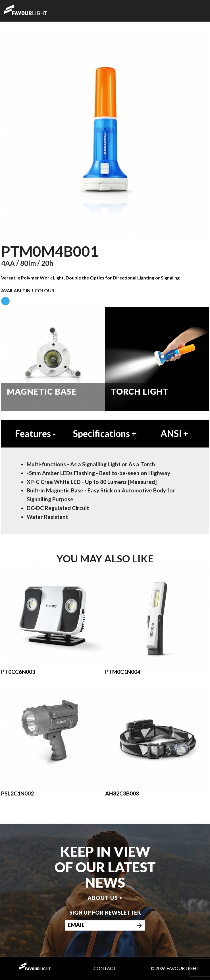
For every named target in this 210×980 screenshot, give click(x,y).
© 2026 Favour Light (175, 968)
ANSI (174, 433)
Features (36, 433)
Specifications (105, 433)
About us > (105, 898)
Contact (105, 968)
